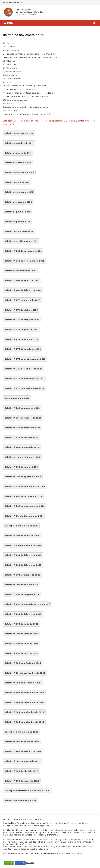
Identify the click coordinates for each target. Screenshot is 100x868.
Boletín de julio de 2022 (17, 222)
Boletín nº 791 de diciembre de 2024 (24, 516)
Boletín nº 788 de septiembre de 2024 (25, 486)
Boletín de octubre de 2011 (19, 143)
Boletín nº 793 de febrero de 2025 (23, 555)
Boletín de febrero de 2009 (19, 172)
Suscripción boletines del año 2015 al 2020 (27, 791)
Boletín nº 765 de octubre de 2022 (23, 251)
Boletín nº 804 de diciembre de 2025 (24, 712)
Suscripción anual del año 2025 (21, 526)
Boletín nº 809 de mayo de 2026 (22, 781)
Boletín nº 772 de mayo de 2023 (22, 320)
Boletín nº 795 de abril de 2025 (21, 585)
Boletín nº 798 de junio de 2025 (21, 624)
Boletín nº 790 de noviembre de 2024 (25, 506)
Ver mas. (30, 863)
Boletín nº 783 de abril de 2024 (21, 437)
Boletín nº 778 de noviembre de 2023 (25, 379)
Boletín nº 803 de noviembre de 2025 (24, 693)
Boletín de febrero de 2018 (19, 133)
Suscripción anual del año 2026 (21, 732)
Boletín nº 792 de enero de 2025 (22, 536)
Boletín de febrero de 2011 (19, 192)
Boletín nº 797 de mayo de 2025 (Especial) (27, 604)
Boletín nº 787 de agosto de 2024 (23, 477)
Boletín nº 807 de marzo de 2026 (22, 761)
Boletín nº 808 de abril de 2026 (21, 771)
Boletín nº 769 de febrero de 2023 (23, 290)
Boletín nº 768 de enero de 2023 (22, 280)
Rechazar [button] (20, 863)
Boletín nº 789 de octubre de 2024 (23, 496)
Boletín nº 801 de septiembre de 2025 (25, 673)
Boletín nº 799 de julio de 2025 (21, 653)
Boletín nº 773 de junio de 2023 (21, 329)
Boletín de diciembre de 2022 (20, 271)
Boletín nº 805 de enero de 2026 (22, 742)
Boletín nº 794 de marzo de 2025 (22, 575)
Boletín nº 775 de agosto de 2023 (23, 349)
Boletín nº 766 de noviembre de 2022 (24, 261)
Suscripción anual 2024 (17, 398)
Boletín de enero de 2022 (18, 202)
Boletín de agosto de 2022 (19, 231)
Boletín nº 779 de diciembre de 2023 (24, 388)
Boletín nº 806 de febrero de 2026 (23, 751)
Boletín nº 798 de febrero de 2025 (23, 614)
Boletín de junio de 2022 (18, 212)
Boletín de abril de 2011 (17, 182)
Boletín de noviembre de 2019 (20, 800)
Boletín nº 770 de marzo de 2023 (22, 300)
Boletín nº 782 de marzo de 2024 (22, 428)
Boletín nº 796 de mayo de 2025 (22, 594)
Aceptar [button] (9, 863)
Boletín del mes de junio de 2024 (22, 457)
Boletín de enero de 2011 (18, 163)
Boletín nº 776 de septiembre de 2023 (25, 359)
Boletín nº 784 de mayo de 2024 (22, 447)
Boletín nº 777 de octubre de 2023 (23, 369)
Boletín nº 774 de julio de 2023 (21, 339)
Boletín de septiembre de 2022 (21, 241)
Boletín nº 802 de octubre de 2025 (23, 683)
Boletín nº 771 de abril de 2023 (21, 310)
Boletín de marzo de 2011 (18, 153)
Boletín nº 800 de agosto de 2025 (23, 663)
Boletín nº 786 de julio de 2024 (21, 467)
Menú (9, 23)
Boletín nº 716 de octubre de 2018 (23, 545)
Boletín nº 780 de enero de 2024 (22, 408)
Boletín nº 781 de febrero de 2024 (23, 418)
